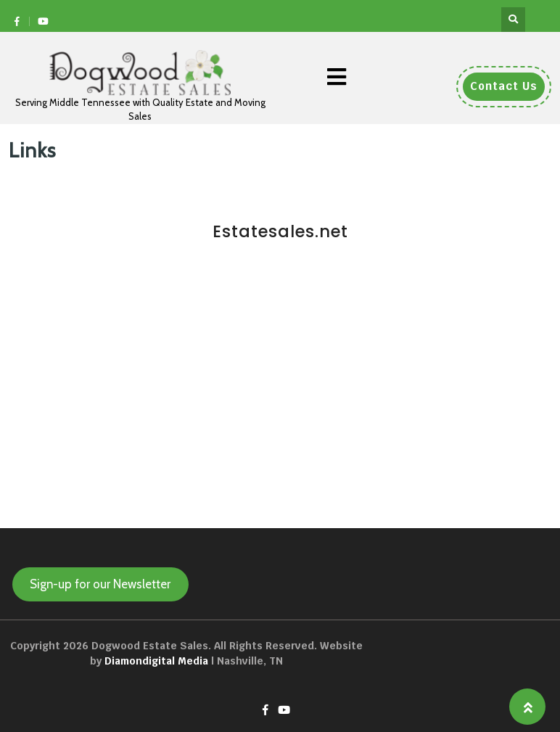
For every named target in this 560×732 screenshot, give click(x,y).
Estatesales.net (280, 231)
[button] (337, 77)
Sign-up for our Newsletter (100, 584)
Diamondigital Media (156, 661)
